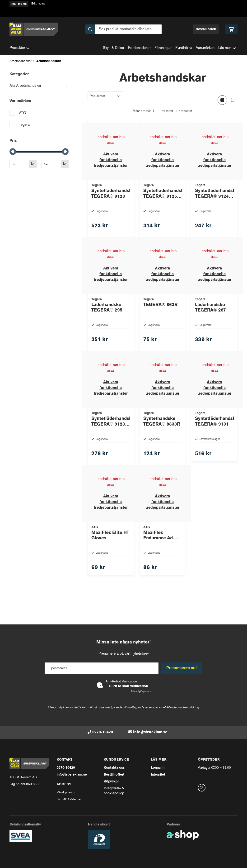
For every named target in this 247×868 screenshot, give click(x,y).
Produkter (19, 48)
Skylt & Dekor (114, 48)
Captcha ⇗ (141, 692)
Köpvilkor (111, 782)
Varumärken (205, 48)
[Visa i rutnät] (222, 100)
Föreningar (163, 48)
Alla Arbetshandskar (39, 86)
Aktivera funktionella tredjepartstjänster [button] (111, 160)
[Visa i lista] (233, 100)
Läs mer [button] (227, 48)
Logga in (158, 768)
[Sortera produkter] (105, 96)
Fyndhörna (184, 48)
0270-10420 (103, 732)
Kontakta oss (114, 768)
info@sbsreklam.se (150, 732)
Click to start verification (128, 686)
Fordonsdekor (139, 48)
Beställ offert (206, 29)
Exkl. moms (38, 4)
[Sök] (123, 29)
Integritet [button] (158, 775)
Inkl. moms (19, 4)
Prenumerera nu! (182, 668)
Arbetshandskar (20, 61)
